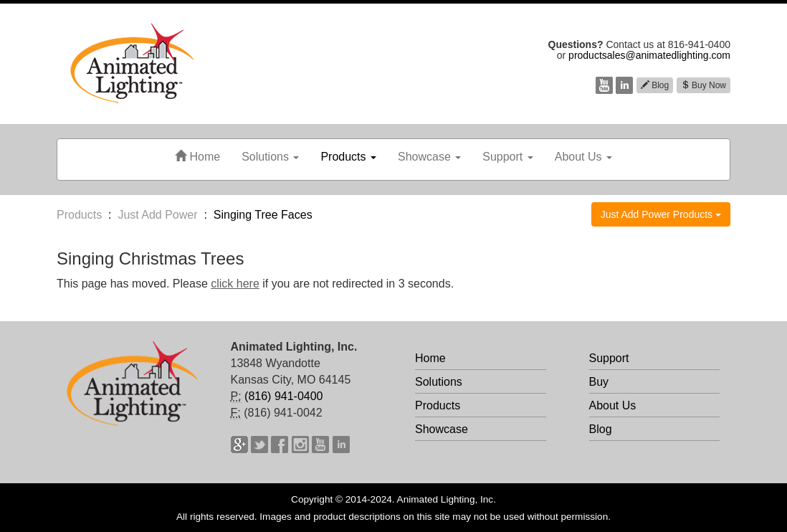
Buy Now (703, 85)
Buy (599, 382)
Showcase (429, 157)
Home (197, 157)
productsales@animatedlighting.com (649, 55)
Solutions (270, 157)
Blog (655, 85)
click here (235, 284)
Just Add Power (157, 215)
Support (507, 157)
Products (348, 157)
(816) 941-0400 (283, 396)
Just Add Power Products (661, 214)
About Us (583, 157)
